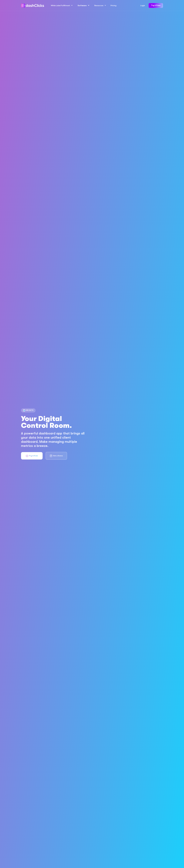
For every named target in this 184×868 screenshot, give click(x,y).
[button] (62, 6)
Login (143, 5)
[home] (33, 6)
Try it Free (156, 5)
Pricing (113, 5)
